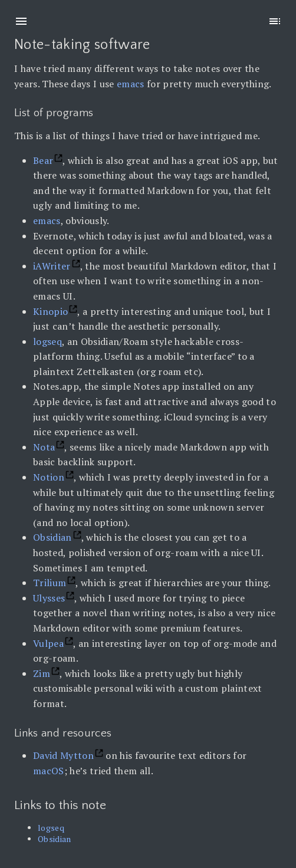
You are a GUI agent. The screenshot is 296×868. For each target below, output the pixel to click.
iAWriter (52, 266)
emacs (131, 84)
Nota (44, 447)
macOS (49, 771)
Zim (42, 673)
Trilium (50, 583)
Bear (43, 160)
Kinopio (50, 311)
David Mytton (63, 755)
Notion (49, 477)
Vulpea (48, 643)
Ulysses (49, 598)
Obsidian (52, 537)
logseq (47, 341)
